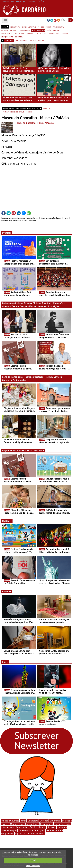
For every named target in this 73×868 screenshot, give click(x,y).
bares (11, 37)
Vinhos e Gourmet (10, 821)
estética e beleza (53, 30)
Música (32, 306)
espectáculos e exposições (24, 33)
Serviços (52, 827)
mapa (17, 41)
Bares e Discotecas (35, 377)
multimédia (24, 41)
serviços (4, 37)
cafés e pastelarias (29, 27)
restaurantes (15, 27)
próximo (29, 112)
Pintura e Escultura (43, 303)
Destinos (39, 450)
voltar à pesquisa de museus (13, 112)
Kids (5, 662)
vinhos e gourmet (44, 27)
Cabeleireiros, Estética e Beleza (31, 827)
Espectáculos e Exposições (32, 830)
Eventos (7, 233)
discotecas (19, 37)
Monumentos (17, 824)
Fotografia (59, 303)
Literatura (42, 306)
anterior (47, 108)
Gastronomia (20, 380)
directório (9, 41)
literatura (65, 33)
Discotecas (33, 821)
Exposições (55, 306)
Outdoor (7, 521)
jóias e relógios (7, 33)
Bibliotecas (55, 821)
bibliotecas (14, 30)
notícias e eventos (37, 41)
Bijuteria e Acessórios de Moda (30, 834)
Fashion (7, 591)
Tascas (49, 377)
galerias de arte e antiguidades (47, 33)
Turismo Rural (26, 450)
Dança (23, 306)
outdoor (5, 30)
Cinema (7, 306)
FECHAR (33, 860)
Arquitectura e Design (21, 303)
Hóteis (14, 450)
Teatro (15, 306)
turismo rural (58, 27)
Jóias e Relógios (9, 830)
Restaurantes (18, 377)
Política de (33, 866)
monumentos (25, 30)
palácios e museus (38, 30)
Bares (23, 821)
